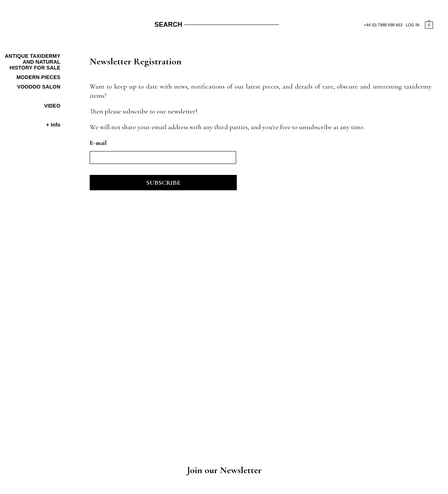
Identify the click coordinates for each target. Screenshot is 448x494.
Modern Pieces (38, 77)
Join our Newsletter (224, 470)
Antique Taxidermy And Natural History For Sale (33, 62)
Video (52, 106)
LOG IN (413, 25)
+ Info (53, 125)
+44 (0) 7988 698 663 (383, 25)
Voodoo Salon (39, 87)
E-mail (98, 143)
